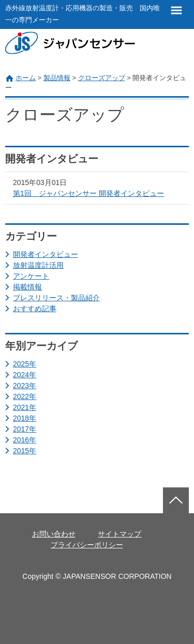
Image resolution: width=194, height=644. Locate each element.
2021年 (25, 407)
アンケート (31, 276)
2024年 (25, 375)
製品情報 (57, 78)
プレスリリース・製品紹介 (56, 298)
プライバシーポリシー (87, 545)
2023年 (25, 386)
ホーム (26, 78)
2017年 (25, 429)
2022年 (25, 396)
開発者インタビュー (46, 254)
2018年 (25, 418)
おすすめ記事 (35, 309)
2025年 (25, 364)
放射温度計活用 (38, 265)
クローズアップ (102, 78)
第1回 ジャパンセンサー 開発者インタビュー (88, 193)
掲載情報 (27, 287)
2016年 (25, 440)
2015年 (25, 451)
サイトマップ (120, 534)
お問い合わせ (54, 534)
